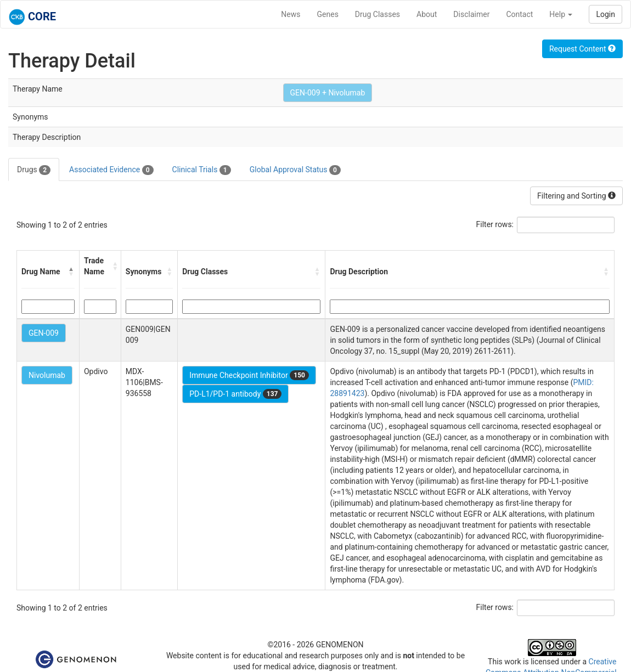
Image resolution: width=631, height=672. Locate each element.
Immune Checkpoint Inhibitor (249, 375)
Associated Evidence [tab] (111, 170)
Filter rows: (495, 224)
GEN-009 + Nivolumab (328, 93)
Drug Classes (378, 14)
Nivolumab (47, 375)
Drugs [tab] (34, 170)
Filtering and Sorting (576, 196)
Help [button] (561, 14)
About (427, 14)
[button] (71, 272)
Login (605, 14)
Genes (328, 14)
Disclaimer (471, 14)
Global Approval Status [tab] (295, 170)
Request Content (582, 49)
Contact (519, 14)
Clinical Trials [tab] (202, 170)
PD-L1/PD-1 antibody (235, 394)
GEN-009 (44, 333)
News (291, 14)
